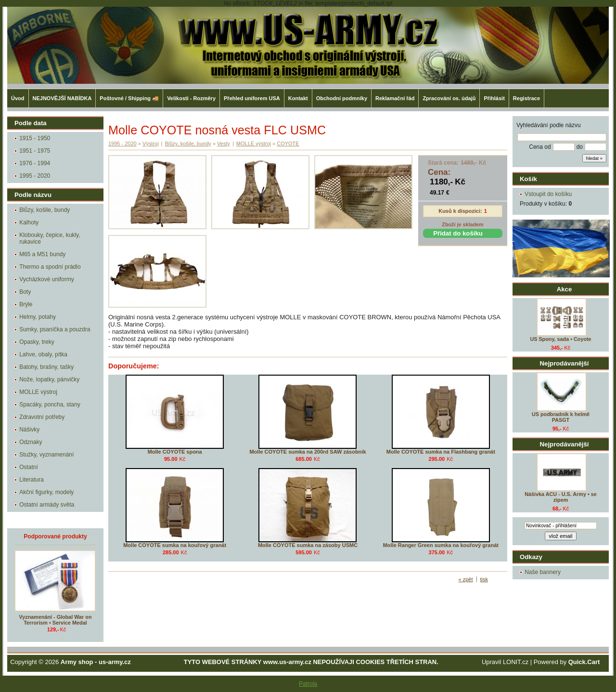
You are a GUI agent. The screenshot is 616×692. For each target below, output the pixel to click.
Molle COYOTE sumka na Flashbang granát (441, 452)
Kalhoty (29, 222)
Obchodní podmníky (342, 98)
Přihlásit (494, 98)
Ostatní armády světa (47, 505)
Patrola (308, 684)
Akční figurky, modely (46, 492)
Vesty (224, 144)
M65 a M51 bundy (42, 254)
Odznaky (31, 442)
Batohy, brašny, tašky (46, 367)
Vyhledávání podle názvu (549, 125)
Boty (25, 292)
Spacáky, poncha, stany (50, 405)
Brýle (26, 304)
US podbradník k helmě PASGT (561, 417)
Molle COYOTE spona (175, 452)
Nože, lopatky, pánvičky (49, 379)
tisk (484, 579)
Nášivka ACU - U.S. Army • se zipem (560, 497)
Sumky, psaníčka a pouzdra (55, 329)
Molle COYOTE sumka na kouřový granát (175, 545)
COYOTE (288, 144)
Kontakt (298, 98)
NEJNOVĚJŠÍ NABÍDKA (62, 98)
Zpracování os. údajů (449, 98)
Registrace (526, 98)
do (580, 147)
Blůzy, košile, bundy (45, 210)
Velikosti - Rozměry (191, 98)
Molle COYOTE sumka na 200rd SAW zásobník (308, 452)
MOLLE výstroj (38, 392)
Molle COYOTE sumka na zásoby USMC (308, 545)
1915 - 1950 (35, 138)
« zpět (466, 579)
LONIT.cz (516, 662)
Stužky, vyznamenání (46, 455)
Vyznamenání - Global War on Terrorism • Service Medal (56, 620)
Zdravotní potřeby (42, 417)
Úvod (18, 98)
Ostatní (29, 467)
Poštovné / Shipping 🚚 (129, 98)
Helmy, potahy (38, 317)
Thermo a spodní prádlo (50, 267)
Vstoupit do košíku (548, 194)
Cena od (540, 147)
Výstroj (151, 144)
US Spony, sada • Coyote (560, 339)
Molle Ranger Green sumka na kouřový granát (441, 545)
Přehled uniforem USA (252, 98)
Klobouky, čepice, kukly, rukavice (50, 238)
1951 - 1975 (35, 151)
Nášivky (29, 430)
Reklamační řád (395, 98)
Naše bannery (543, 572)
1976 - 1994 (35, 163)
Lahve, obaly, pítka (43, 354)
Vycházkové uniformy (47, 279)
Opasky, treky (37, 342)
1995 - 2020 (35, 176)
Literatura (32, 480)
